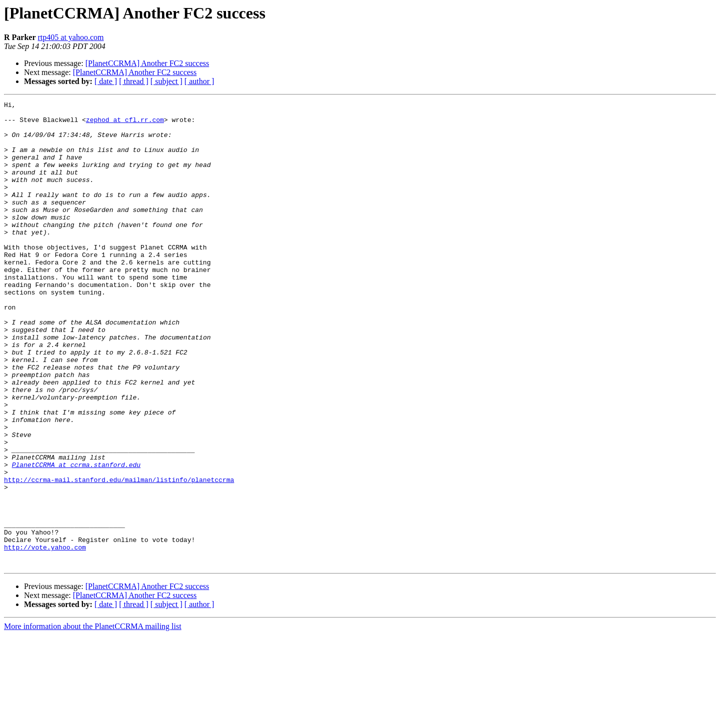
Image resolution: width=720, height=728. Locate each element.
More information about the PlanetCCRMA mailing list (93, 719)
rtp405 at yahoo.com (71, 37)
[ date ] (106, 81)
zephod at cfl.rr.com (125, 124)
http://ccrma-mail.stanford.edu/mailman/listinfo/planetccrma (119, 556)
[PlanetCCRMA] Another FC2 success (147, 63)
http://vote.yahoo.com (45, 637)
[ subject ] (166, 81)
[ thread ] (134, 81)
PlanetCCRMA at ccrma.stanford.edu (76, 538)
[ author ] (199, 81)
